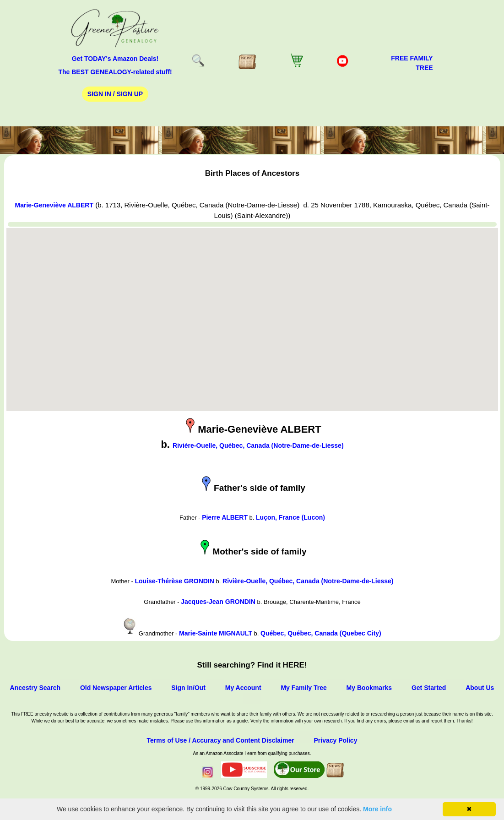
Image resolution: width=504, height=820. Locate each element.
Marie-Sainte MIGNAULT (216, 633)
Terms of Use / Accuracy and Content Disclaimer (221, 740)
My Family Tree (303, 688)
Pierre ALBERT (225, 517)
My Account (243, 688)
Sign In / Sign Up (115, 94)
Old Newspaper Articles (116, 688)
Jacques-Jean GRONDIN (218, 602)
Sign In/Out (188, 688)
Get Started (429, 688)
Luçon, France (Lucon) (290, 517)
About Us (480, 688)
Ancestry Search (35, 688)
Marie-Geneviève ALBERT (54, 205)
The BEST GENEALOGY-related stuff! (115, 72)
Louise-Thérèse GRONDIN (174, 581)
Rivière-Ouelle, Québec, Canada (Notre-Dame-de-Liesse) (258, 445)
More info (377, 809)
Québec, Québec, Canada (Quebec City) (321, 633)
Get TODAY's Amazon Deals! (115, 59)
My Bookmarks (369, 688)
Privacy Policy (335, 740)
